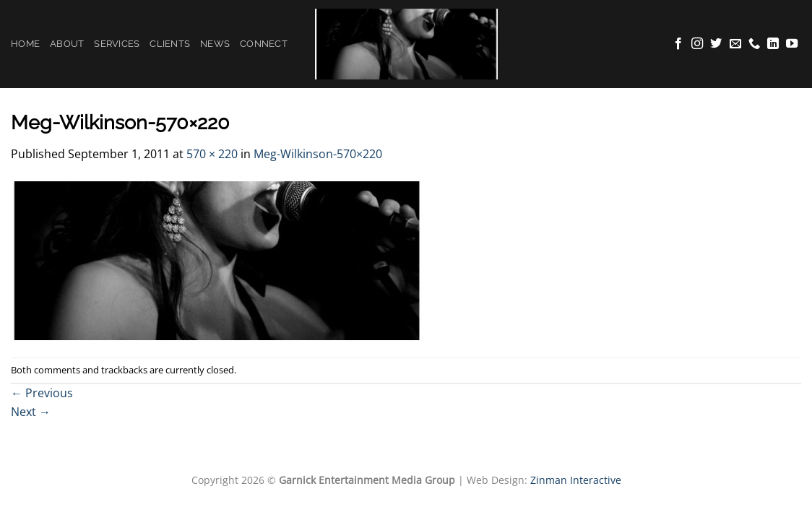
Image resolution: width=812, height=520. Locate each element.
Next (31, 412)
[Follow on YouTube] (792, 44)
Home (25, 44)
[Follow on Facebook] (678, 44)
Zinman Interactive (576, 480)
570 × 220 (212, 154)
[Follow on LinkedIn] (773, 44)
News (215, 44)
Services (117, 44)
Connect (264, 44)
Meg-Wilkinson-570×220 (318, 154)
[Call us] (754, 44)
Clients (170, 44)
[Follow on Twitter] (716, 44)
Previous (42, 393)
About (67, 44)
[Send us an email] (735, 44)
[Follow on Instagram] (697, 44)
